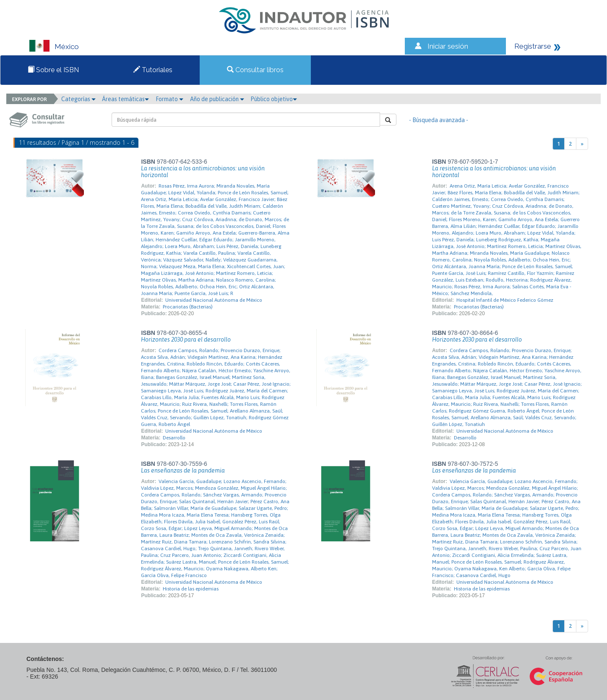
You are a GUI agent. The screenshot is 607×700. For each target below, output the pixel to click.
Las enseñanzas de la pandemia (183, 470)
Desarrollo (174, 438)
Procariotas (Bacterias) (188, 307)
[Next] (582, 144)
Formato (169, 99)
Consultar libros (255, 70)
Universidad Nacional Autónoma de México (214, 300)
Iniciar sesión (448, 46)
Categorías (78, 99)
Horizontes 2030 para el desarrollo (186, 340)
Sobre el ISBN (53, 70)
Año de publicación (217, 99)
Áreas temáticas (125, 99)
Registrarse (533, 46)
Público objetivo (274, 99)
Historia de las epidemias (191, 589)
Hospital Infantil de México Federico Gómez (505, 300)
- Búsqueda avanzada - (439, 120)
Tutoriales (153, 70)
